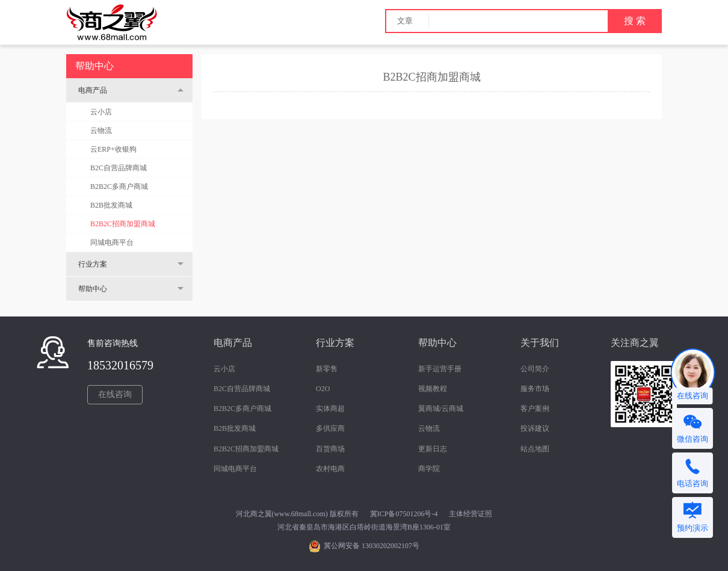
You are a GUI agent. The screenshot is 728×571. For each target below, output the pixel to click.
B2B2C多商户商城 (119, 187)
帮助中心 (93, 289)
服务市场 (535, 389)
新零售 (327, 369)
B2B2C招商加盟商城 (123, 224)
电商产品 (93, 90)
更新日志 (433, 449)
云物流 (101, 131)
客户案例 (535, 409)
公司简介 (535, 369)
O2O (323, 389)
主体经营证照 (470, 514)
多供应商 (330, 428)
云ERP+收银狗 (113, 149)
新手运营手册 (440, 369)
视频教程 (433, 389)
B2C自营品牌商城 (119, 168)
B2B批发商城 (111, 205)
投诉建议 (535, 428)
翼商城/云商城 (441, 409)
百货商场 (330, 449)
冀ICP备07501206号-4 (404, 514)
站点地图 (535, 449)
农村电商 (330, 469)
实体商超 (330, 409)
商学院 (429, 469)
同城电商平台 (112, 242)
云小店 (101, 112)
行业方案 (93, 264)
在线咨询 (115, 394)
